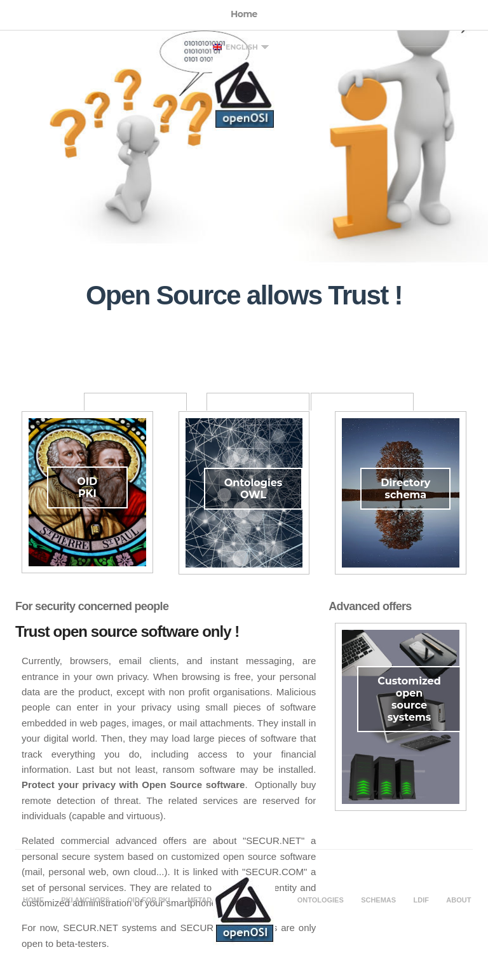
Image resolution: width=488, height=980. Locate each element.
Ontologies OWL (254, 489)
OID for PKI (148, 900)
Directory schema (405, 489)
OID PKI (87, 487)
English (235, 47)
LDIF (421, 900)
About (458, 900)
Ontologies (321, 900)
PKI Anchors (85, 900)
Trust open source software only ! (127, 631)
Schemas (378, 900)
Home (33, 900)
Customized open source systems (409, 699)
